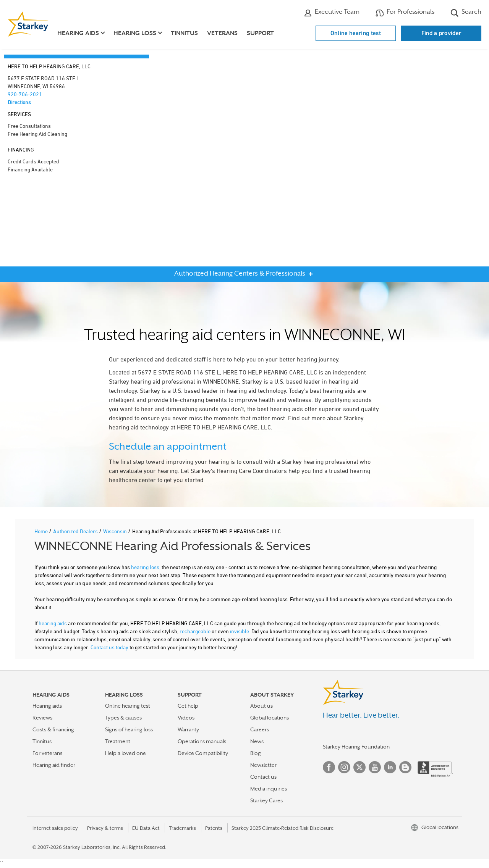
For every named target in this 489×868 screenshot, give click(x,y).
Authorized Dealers (76, 531)
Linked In (390, 767)
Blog (256, 753)
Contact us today (109, 647)
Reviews (42, 718)
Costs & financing (53, 729)
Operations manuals (202, 741)
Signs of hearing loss (129, 729)
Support (260, 33)
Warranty (188, 729)
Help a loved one (125, 753)
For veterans (47, 753)
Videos (186, 718)
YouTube (375, 767)
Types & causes (123, 718)
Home (42, 531)
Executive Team (332, 13)
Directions (19, 102)
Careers (260, 729)
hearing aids (53, 623)
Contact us (263, 777)
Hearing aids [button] (78, 33)
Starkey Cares (266, 800)
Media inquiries (269, 789)
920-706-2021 (25, 94)
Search (466, 13)
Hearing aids (47, 706)
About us (262, 706)
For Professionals (405, 13)
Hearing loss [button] (135, 33)
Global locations (270, 718)
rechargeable (195, 631)
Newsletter (263, 765)
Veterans (222, 33)
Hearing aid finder (54, 765)
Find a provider (441, 33)
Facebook (329, 767)
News (257, 741)
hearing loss (145, 567)
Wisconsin (116, 531)
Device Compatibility (203, 753)
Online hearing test (356, 33)
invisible (240, 631)
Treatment (118, 741)
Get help (188, 706)
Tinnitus (184, 33)
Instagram (344, 767)
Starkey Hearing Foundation (356, 747)
